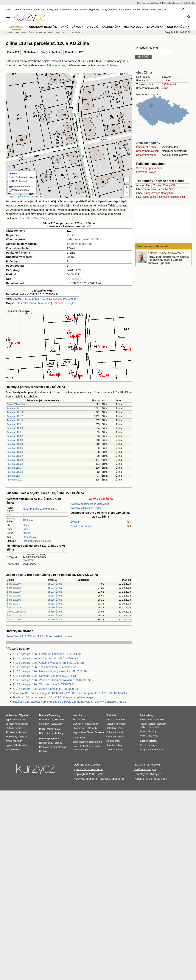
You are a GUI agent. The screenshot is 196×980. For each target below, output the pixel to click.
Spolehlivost (159, 720)
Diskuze (162, 10)
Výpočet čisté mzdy (15, 720)
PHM (83, 746)
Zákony (136, 10)
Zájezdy (158, 3)
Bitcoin (84, 10)
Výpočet (24, 715)
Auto (142, 720)
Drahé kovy (79, 738)
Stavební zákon (114, 745)
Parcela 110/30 (15, 472)
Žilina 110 (13, 52)
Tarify (104, 10)
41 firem (167, 80)
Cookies (96, 765)
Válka (153, 10)
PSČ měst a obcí (146, 147)
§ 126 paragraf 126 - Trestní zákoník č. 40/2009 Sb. (45, 667)
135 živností (169, 84)
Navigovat (28, 560)
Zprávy (17, 10)
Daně (65, 27)
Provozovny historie (81, 526)
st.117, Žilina (55, 596)
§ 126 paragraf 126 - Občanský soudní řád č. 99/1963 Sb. (49, 663)
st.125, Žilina (55, 600)
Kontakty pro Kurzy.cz (147, 774)
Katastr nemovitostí (147, 151)
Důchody (44, 751)
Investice (78, 715)
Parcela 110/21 (15, 432)
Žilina (26, 529)
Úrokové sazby (46, 720)
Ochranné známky (181, 27)
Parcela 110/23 (15, 440)
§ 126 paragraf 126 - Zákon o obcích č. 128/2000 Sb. (46, 689)
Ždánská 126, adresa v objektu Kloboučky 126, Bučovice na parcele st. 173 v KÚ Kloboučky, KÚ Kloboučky (72, 693)
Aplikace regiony (148, 143)
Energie (113, 10)
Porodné (58, 743)
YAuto (166, 3)
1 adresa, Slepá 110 (79, 244)
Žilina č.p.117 (14, 592)
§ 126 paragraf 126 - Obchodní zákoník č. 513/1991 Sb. (48, 654)
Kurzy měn (53, 10)
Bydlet (184, 3)
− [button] (127, 193)
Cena (149, 720)
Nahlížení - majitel (78, 239)
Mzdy (94, 728)
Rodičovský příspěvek (17, 737)
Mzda (54, 733)
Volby (143, 736)
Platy (61, 733)
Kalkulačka (125, 10)
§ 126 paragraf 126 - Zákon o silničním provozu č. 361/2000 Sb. (53, 680)
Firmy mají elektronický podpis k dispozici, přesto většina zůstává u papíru (168, 260)
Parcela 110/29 (15, 464)
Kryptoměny (79, 732)
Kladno (27, 533)
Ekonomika (155, 27)
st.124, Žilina (55, 588)
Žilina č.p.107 (14, 584)
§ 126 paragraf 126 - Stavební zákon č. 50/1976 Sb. (45, 676)
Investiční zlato (86, 742)
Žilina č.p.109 (14, 600)
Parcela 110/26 (15, 452)
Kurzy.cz (9, 32)
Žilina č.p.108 (14, 588)
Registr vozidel (147, 724)
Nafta (97, 746)
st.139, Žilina (55, 608)
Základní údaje (56, 65)
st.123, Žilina (55, 584)
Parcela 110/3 (14, 468)
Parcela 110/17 (15, 416)
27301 (26, 514)
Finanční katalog (148, 731)
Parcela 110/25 (15, 448)
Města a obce (134, 27)
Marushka (44, 303)
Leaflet (10, 197)
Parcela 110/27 (15, 456)
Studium (192, 3)
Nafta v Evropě (80, 750)
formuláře (118, 750)
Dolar (60, 724)
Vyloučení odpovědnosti (88, 769)
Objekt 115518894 (16, 612)
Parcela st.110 (14, 480)
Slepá (26, 525)
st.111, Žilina (55, 604)
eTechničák (154, 727)
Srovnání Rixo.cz (146, 172)
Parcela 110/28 (15, 460)
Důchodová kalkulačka (17, 724)
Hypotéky (94, 10)
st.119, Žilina (55, 619)
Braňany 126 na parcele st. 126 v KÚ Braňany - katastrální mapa (53, 697)
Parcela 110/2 (14, 424)
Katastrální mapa (25, 303)
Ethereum (99, 732)
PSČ (123, 720)
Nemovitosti (21, 32)
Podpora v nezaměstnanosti (53, 747)
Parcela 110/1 (14, 408)
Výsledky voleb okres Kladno (86, 508)
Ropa (76, 746)
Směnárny (44, 724)
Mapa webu (152, 736)
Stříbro (98, 742)
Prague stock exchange (152, 750)
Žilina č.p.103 (14, 619)
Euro (54, 724)
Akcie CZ (27, 10)
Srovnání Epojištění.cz (149, 168)
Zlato (75, 10)
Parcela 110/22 (15, 436)
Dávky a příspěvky (49, 739)
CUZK (95, 239)
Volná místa (53, 729)
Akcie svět (40, 10)
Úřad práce (45, 733)
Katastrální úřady (115, 728)
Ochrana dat (81, 765)
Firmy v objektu (50, 52)
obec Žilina (144, 73)
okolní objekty (109, 65)
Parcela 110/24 (15, 444)
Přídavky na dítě (14, 728)
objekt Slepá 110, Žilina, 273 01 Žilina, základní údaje (39, 636)
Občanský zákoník (116, 737)
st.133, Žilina (55, 592)
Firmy (149, 185)
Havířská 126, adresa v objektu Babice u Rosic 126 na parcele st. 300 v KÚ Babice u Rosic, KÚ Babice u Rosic (72, 702)
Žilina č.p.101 (14, 596)
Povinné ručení (13, 750)
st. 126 (71, 235)
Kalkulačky (111, 27)
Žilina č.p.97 (13, 604)
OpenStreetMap (24, 197)
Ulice (153, 197)
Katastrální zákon (146, 155)
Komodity (65, 10)
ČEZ (83, 720)
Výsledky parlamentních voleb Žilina (90, 504)
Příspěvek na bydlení (16, 732)
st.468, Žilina (55, 612)
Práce (146, 10)
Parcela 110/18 (15, 420)
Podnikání (112, 715)
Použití (138, 779)
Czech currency (148, 745)
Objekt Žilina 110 (16, 404)
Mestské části (178, 197)
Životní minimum (14, 741)
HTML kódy (160, 779)
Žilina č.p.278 (14, 616)
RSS (148, 779)
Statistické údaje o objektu (37, 541)
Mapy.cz (46, 218)
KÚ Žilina (60, 32)
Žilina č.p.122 (14, 608)
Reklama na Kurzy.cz (147, 765)
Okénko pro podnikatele (152, 246)
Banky (43, 715)
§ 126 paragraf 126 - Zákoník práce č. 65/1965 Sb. (44, 684)
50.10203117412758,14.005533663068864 (51, 299)
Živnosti (75, 522)
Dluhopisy (78, 724)
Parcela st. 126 (74, 52)
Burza (76, 720)
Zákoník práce (113, 741)
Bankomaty (54, 715)
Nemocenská (46, 743)
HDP (88, 728)
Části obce (163, 197)
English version (148, 741)
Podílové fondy (91, 724)
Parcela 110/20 (15, 428)
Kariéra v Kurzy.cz (145, 769)
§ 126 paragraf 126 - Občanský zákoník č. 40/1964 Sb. (47, 658)
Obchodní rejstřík (145, 3)
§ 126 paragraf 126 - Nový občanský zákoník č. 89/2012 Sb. (50, 671)
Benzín (90, 746)
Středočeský (29, 537)
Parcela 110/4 (14, 476)
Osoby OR (169, 185)
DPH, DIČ (92, 27)
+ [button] (127, 187)
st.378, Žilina (55, 616)
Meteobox (175, 3)
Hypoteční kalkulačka (16, 745)
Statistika (30, 52)
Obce (146, 197)
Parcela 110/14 (15, 412)
